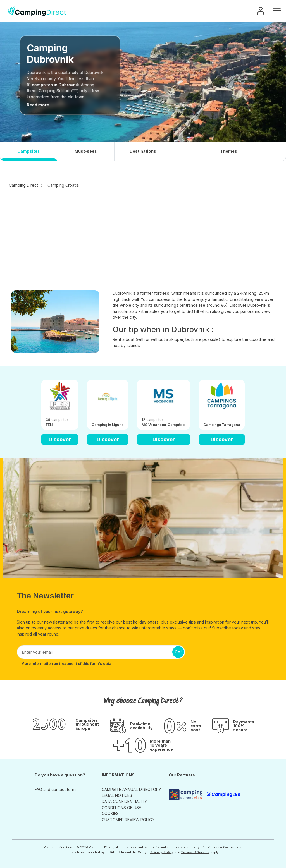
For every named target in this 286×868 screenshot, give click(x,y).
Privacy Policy (162, 852)
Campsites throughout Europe (87, 724)
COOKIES (110, 813)
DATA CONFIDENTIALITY (124, 801)
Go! (178, 652)
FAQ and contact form (55, 789)
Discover (60, 439)
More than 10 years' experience (161, 745)
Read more (38, 105)
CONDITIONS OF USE (121, 808)
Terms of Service (195, 852)
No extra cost (196, 726)
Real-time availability (141, 726)
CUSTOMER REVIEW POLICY (128, 820)
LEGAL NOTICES (117, 795)
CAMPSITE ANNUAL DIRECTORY (131, 789)
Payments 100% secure (244, 726)
